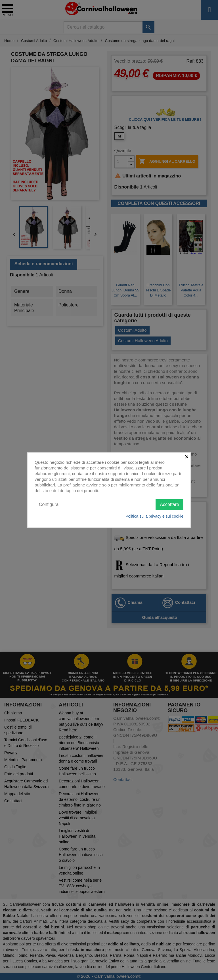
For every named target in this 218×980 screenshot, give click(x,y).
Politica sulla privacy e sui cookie (154, 516)
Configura (49, 504)
